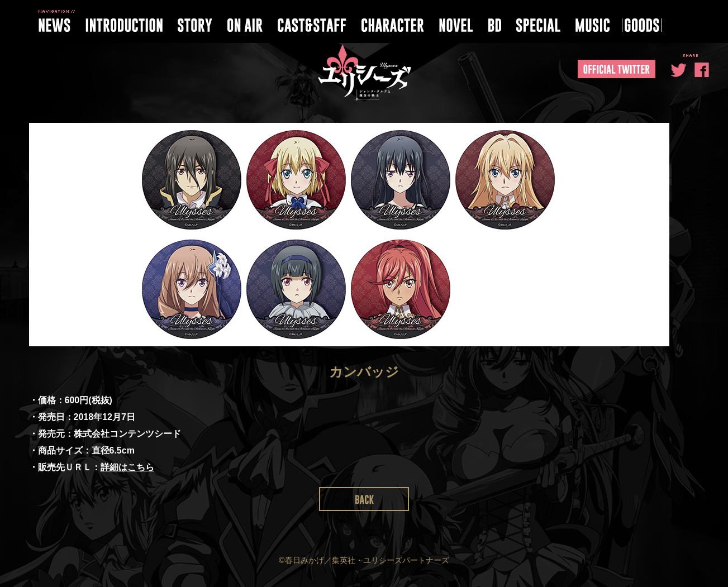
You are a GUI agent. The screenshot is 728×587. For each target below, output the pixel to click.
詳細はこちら (127, 467)
